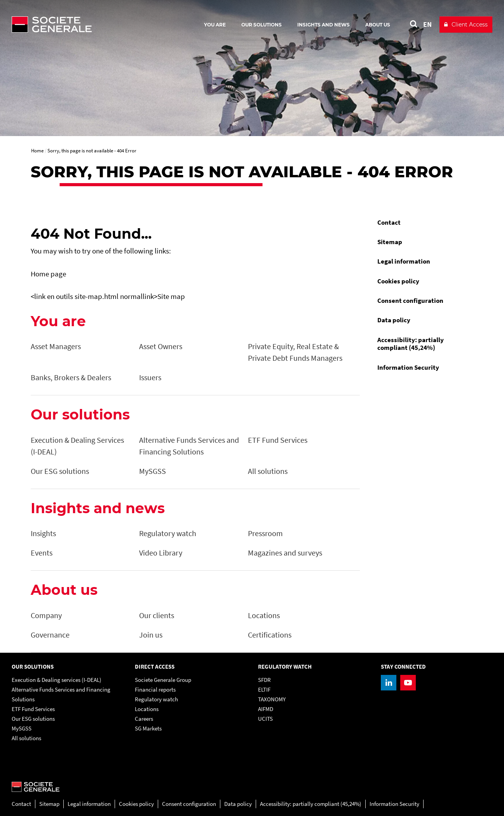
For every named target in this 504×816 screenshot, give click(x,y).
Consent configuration (410, 301)
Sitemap (390, 242)
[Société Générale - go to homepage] (97, 24)
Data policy (394, 320)
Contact (389, 222)
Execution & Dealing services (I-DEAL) (57, 680)
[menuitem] (423, 222)
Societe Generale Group (163, 680)
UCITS (265, 719)
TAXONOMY (272, 699)
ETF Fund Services (33, 709)
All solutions (26, 738)
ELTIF (264, 689)
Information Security (408, 367)
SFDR (264, 680)
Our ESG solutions (33, 719)
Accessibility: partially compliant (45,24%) (411, 344)
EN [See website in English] (427, 24)
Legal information (404, 261)
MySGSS (22, 728)
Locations (147, 709)
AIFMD (266, 709)
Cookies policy (398, 281)
